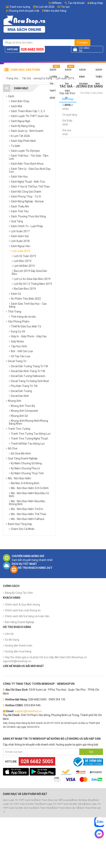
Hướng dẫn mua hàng (18, 651)
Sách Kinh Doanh (83, 71)
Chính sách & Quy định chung (22, 605)
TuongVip (67, 800)
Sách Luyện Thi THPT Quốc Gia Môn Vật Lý (62, 804)
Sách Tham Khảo (43, 808)
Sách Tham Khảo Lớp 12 (66, 808)
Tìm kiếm (82, 43)
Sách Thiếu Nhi (99, 71)
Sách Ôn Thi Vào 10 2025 (68, 71)
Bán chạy (68, 99)
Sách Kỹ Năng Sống (83, 800)
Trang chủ (12, 78)
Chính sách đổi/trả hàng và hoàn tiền (27, 616)
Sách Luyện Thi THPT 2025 (53, 71)
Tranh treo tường (20, 7)
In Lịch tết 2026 (45, 7)
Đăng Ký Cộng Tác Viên (19, 593)
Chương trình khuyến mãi (24, 11)
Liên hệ (9, 634)
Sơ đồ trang (12, 640)
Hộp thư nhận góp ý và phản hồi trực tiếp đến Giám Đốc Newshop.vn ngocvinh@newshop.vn (45, 659)
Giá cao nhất (67, 132)
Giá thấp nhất (67, 122)
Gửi (91, 752)
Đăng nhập (95, 3)
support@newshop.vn (28, 711)
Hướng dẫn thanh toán (19, 646)
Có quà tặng (70, 115)
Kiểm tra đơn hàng (55, 11)
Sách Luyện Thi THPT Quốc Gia (19, 800)
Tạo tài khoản (75, 3)
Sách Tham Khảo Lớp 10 (48, 800)
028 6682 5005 (32, 49)
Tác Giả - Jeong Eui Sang (37, 78)
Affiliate (55, 3)
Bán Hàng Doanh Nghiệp (20, 622)
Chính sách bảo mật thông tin (23, 610)
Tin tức (65, 7)
